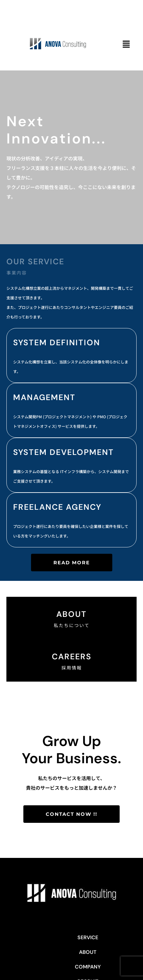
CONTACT (51, 952)
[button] (126, 45)
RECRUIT (113, 937)
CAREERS (72, 657)
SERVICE (30, 937)
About (71, 614)
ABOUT (55, 937)
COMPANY (83, 937)
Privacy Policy (87, 952)
